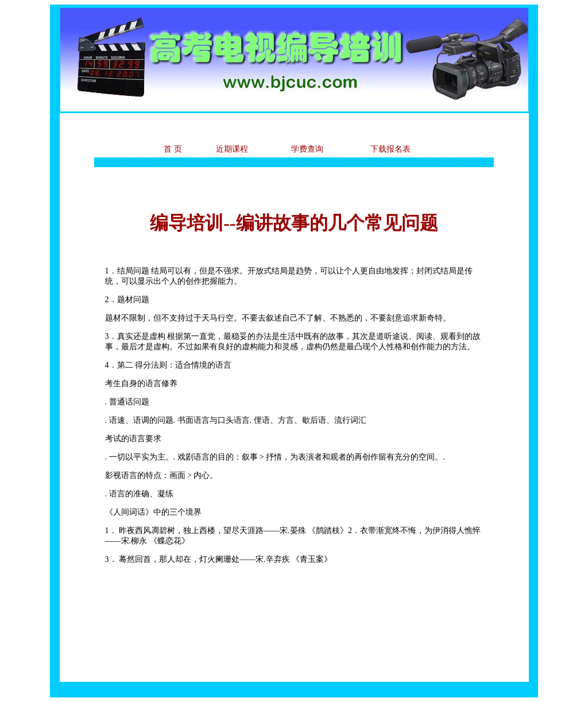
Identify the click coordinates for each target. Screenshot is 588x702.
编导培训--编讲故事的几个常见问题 (294, 223)
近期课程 (232, 149)
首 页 (173, 149)
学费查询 (307, 149)
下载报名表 (390, 149)
